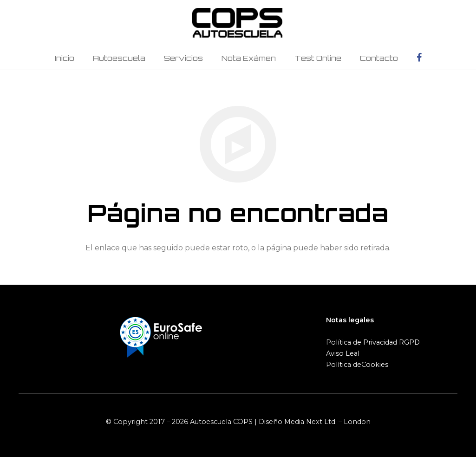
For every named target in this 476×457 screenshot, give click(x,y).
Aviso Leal (343, 353)
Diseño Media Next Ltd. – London (315, 422)
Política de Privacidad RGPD (373, 342)
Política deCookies (357, 365)
